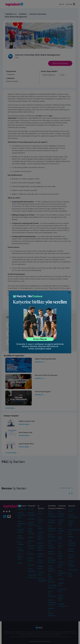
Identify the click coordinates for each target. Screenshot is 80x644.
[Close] (69, 293)
